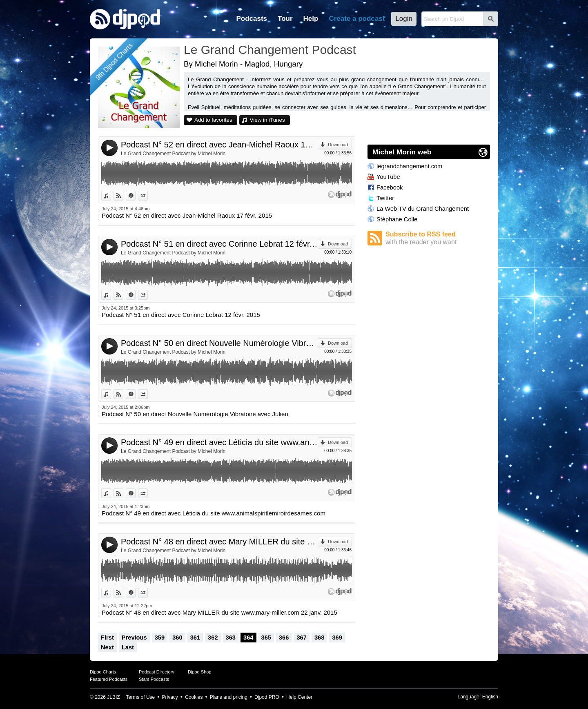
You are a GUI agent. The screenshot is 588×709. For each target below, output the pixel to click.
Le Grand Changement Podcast (270, 50)
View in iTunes (267, 120)
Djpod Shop (200, 672)
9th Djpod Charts (114, 61)
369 (337, 638)
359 (160, 638)
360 (177, 638)
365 (266, 638)
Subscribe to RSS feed (438, 238)
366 (284, 638)
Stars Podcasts (154, 679)
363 (231, 638)
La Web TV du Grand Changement (423, 209)
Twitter (385, 198)
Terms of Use (141, 697)
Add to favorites (213, 120)
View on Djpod (123, 196)
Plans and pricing (229, 697)
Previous (134, 638)
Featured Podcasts (109, 679)
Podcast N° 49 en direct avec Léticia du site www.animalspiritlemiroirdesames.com (219, 442)
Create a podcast (357, 19)
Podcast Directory (157, 672)
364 (248, 638)
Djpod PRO (267, 697)
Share (148, 196)
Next (107, 647)
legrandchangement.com (409, 166)
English (490, 697)
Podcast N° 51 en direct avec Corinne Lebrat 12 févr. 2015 (219, 244)
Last (128, 647)
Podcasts (252, 19)
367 (301, 638)
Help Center (299, 697)
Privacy (170, 697)
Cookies (194, 697)
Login (404, 19)
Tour (285, 19)
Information (135, 196)
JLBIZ (113, 697)
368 (319, 638)
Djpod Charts (103, 672)
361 (195, 638)
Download (338, 145)
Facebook (390, 187)
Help (311, 19)
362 (213, 638)
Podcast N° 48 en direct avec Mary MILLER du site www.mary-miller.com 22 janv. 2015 (219, 542)
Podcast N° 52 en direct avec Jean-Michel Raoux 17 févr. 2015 (219, 145)
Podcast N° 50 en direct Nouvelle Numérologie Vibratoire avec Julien (219, 343)
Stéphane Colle (397, 219)
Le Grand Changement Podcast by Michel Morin (173, 154)
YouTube (388, 177)
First (107, 638)
